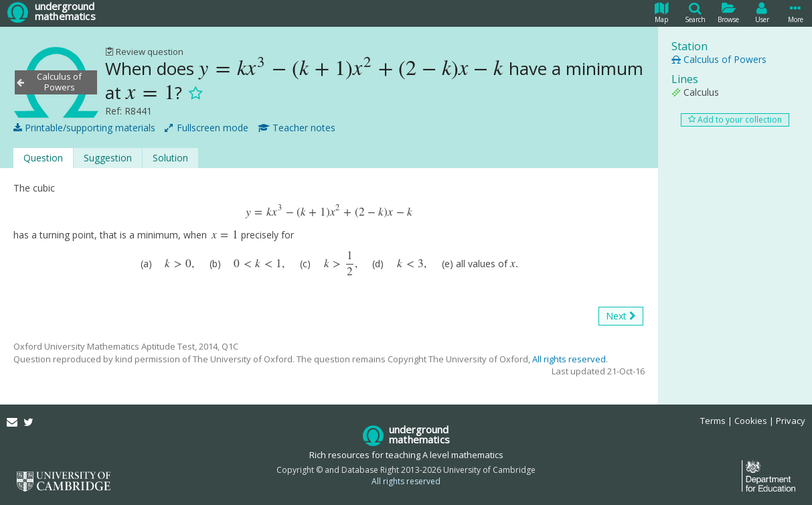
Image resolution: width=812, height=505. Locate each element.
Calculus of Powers (719, 59)
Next (621, 316)
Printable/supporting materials (84, 128)
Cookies (751, 421)
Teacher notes (297, 128)
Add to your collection (735, 120)
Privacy (791, 421)
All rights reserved (569, 359)
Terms (713, 421)
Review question (144, 52)
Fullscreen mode (207, 128)
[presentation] (351, 68)
